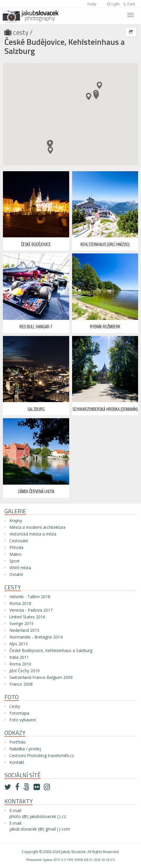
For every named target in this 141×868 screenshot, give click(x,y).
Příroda (16, 547)
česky (92, 4)
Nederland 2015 (24, 630)
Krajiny (16, 520)
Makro (15, 554)
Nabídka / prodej (25, 749)
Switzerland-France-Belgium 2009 (41, 677)
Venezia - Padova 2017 (31, 610)
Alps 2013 (19, 644)
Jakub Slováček (73, 852)
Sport (14, 561)
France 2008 (21, 684)
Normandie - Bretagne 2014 (36, 637)
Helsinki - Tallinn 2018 (30, 597)
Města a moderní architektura (37, 527)
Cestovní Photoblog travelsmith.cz (42, 755)
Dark (129, 4)
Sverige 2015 (21, 623)
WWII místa (20, 568)
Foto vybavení (23, 720)
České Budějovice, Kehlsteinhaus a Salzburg (65, 46)
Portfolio (18, 742)
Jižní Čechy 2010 (25, 671)
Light (113, 4)
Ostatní (16, 574)
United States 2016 (27, 617)
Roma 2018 (20, 603)
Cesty (21, 32)
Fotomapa (19, 713)
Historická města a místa (33, 534)
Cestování (19, 541)
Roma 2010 (20, 664)
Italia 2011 (19, 657)
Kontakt (17, 762)
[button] (89, 96)
